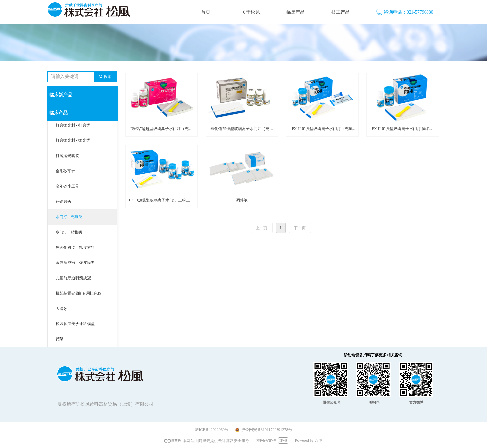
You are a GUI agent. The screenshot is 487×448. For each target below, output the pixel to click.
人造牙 (61, 309)
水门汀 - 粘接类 (69, 232)
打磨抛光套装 (67, 156)
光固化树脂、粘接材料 (75, 248)
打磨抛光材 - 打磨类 (73, 125)
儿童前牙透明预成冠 (73, 278)
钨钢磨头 (63, 201)
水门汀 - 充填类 (69, 217)
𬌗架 (59, 339)
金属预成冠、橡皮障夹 (75, 263)
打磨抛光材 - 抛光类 (73, 140)
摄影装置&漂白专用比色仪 (79, 293)
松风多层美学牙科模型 (75, 324)
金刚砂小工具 (67, 186)
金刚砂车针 (65, 171)
